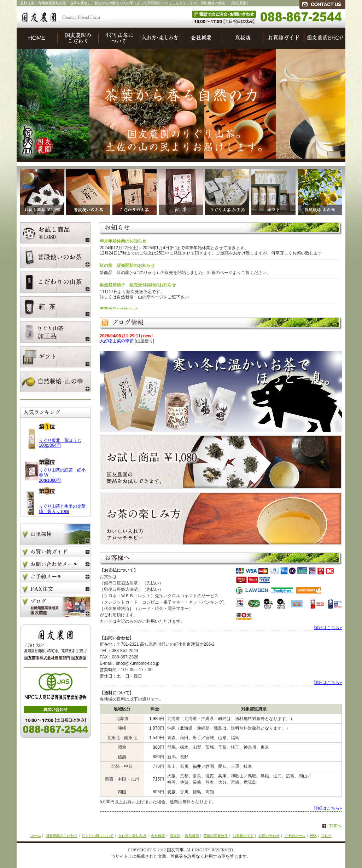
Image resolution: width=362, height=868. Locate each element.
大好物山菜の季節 (117, 341)
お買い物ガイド (56, 553)
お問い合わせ (269, 836)
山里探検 (56, 535)
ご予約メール (56, 578)
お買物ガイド (284, 38)
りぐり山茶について (119, 38)
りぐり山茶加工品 (226, 190)
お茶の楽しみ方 (221, 519)
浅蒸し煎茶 (180, 190)
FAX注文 (56, 590)
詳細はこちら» (328, 628)
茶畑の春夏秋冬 (216, 836)
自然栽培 (192, 836)
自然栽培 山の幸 (320, 190)
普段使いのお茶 (87, 190)
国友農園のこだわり (78, 38)
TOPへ (335, 826)
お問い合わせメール (56, 565)
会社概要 (202, 38)
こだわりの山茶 (133, 190)
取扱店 (243, 38)
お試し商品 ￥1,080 (40, 190)
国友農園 (61, 17)
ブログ (56, 607)
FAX (313, 836)
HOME (37, 38)
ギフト (272, 190)
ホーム (36, 836)
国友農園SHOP (325, 38)
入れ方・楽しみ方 (160, 38)
